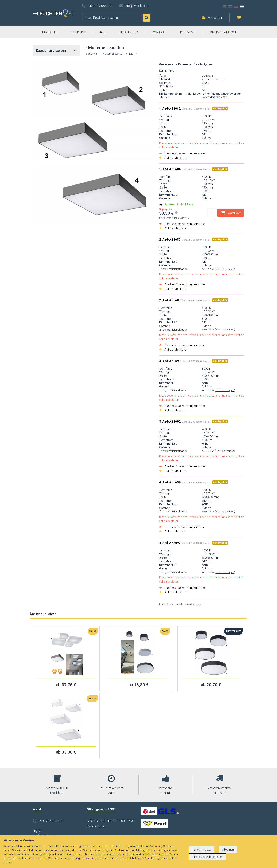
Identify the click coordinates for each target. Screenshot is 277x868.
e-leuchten (91, 54)
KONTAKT (159, 32)
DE (236, 6)
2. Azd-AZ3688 (185, 300)
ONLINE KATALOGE (223, 32)
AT (242, 6)
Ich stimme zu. (202, 850)
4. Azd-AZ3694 (185, 482)
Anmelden (215, 18)
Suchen (146, 18)
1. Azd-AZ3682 (185, 108)
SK (230, 6)
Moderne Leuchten (113, 54)
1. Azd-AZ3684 (185, 169)
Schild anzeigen (225, 269)
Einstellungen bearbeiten (207, 857)
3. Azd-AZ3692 (185, 421)
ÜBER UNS (79, 32)
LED (131, 54)
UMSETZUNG (128, 32)
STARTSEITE (48, 32)
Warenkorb (235, 213)
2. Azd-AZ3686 (185, 239)
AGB (102, 32)
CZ (224, 6)
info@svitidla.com (137, 6)
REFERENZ (188, 32)
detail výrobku (220, 109)
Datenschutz (96, 826)
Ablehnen (228, 850)
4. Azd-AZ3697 (185, 543)
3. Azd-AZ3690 (185, 361)
